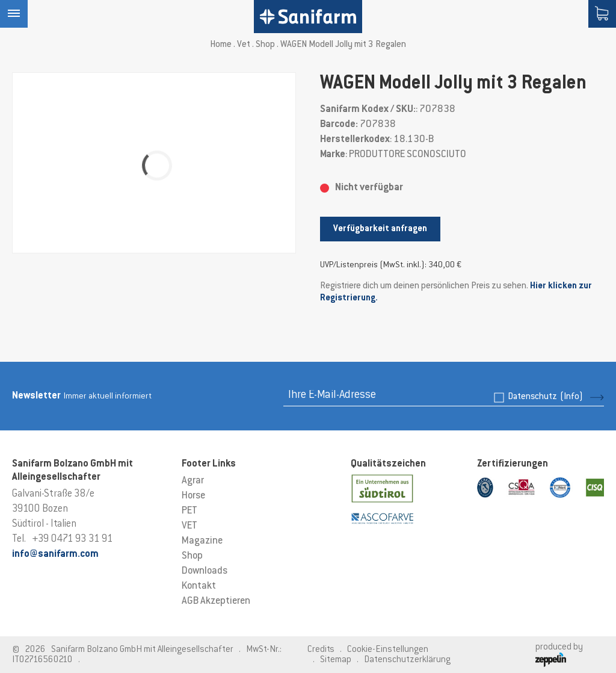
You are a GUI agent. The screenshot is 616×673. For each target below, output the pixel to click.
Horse (193, 496)
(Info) (571, 397)
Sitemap (336, 660)
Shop (265, 45)
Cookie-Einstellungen (388, 650)
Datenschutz (545, 397)
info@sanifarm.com (55, 554)
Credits (321, 650)
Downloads (205, 571)
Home (221, 45)
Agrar (193, 481)
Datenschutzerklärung (407, 660)
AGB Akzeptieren (216, 601)
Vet (244, 45)
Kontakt (199, 586)
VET (189, 526)
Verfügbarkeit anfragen (380, 229)
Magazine (202, 541)
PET (189, 511)
